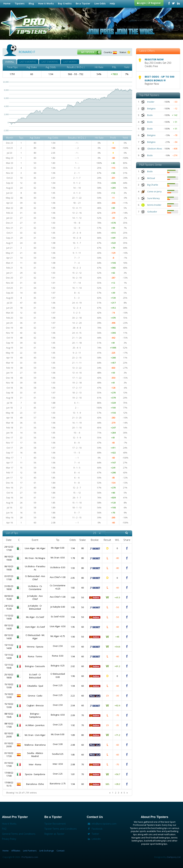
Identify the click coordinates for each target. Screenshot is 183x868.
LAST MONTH (70, 62)
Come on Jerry (154, 191)
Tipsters (20, 3)
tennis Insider (154, 205)
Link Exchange (47, 851)
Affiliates (16, 851)
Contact (60, 851)
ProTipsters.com (30, 857)
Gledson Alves (155, 149)
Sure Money (154, 198)
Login (141, 3)
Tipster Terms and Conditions (61, 829)
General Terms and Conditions (19, 834)
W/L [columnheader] (117, 540)
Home (7, 3)
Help (113, 3)
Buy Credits (65, 3)
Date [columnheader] (9, 540)
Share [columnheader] (127, 540)
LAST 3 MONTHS (50, 62)
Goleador (152, 212)
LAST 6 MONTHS (28, 62)
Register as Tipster (54, 834)
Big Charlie (153, 185)
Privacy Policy (9, 839)
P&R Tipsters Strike (151, 165)
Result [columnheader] (107, 540)
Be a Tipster (83, 3)
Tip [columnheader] (58, 540)
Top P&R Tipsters (149, 95)
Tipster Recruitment (55, 824)
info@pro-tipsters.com (102, 824)
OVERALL (10, 62)
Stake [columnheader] (83, 540)
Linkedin (94, 839)
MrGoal (151, 178)
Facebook (95, 829)
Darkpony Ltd (174, 857)
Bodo (150, 115)
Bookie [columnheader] (95, 540)
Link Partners (30, 851)
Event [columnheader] (35, 540)
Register (154, 3)
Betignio (151, 108)
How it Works (46, 3)
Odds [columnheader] (73, 540)
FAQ (4, 829)
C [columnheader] (19, 540)
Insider (151, 102)
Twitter (93, 834)
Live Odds (100, 3)
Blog (31, 3)
